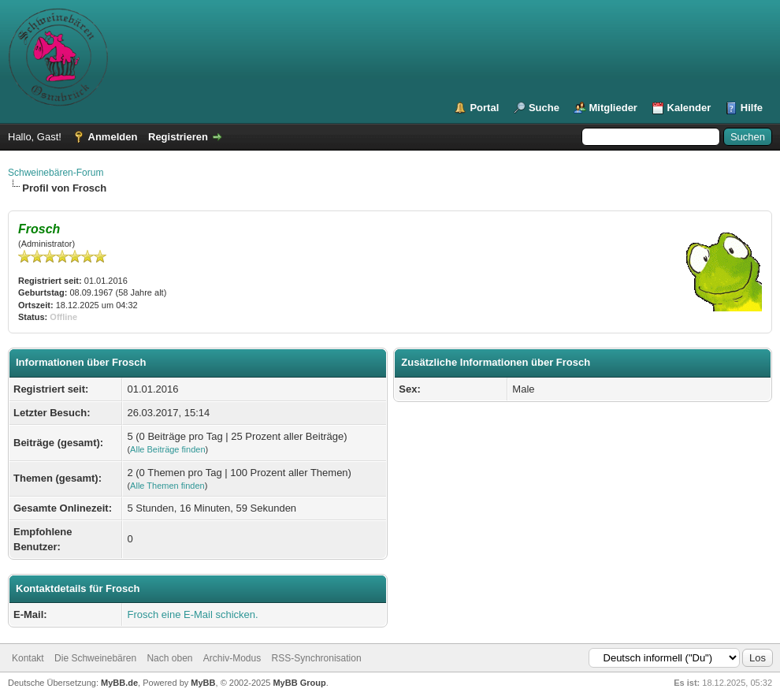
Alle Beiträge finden (167, 449)
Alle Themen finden (167, 486)
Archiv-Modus (232, 658)
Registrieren (178, 137)
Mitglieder (613, 108)
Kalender (689, 108)
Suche (544, 108)
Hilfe (752, 108)
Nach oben (169, 658)
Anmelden (113, 137)
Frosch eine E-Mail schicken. (192, 614)
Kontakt (28, 658)
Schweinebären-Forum (56, 173)
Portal (484, 108)
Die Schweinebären (95, 658)
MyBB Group (299, 683)
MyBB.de (119, 683)
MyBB (203, 683)
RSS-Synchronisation (317, 658)
